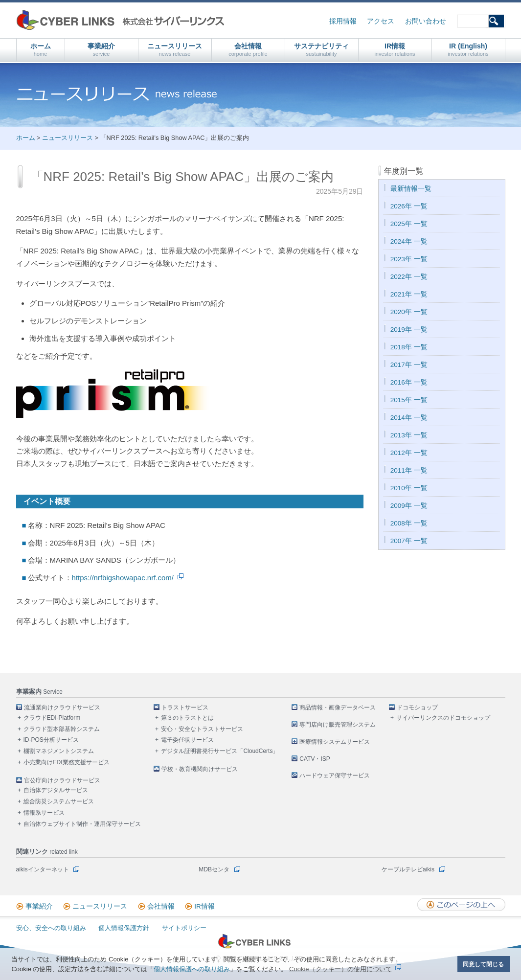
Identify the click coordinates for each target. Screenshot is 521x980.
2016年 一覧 (409, 382)
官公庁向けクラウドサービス (62, 780)
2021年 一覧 (409, 294)
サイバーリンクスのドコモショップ (443, 718)
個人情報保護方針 (124, 928)
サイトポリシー (184, 928)
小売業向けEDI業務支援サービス (67, 762)
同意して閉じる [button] (483, 964)
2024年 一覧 (409, 241)
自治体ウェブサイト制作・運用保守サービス (82, 824)
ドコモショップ (417, 707)
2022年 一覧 (409, 277)
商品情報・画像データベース (338, 707)
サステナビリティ (321, 50)
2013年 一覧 (409, 435)
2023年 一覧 (409, 259)
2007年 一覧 (409, 541)
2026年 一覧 (409, 206)
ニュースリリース (175, 50)
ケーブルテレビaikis (408, 869)
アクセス (381, 21)
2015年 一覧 (409, 400)
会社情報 (248, 50)
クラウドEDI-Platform (52, 718)
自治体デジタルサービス (56, 790)
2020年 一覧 (409, 312)
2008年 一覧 (409, 523)
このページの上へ (461, 905)
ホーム (41, 50)
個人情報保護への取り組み (192, 969)
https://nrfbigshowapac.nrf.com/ (123, 578)
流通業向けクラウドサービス (62, 707)
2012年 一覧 (409, 453)
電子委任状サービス (187, 740)
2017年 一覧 (409, 365)
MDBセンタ (214, 869)
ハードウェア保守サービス (335, 775)
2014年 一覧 (409, 418)
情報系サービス (44, 813)
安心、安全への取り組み (51, 928)
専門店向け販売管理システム (338, 725)
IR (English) (468, 50)
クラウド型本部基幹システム (62, 729)
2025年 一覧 (409, 224)
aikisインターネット (43, 869)
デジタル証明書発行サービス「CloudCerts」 (220, 751)
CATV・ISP (315, 759)
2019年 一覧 (409, 330)
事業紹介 (101, 50)
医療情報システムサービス (335, 742)
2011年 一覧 (409, 470)
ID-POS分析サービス (51, 740)
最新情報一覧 (411, 189)
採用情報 (343, 21)
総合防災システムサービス (59, 801)
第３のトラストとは (187, 718)
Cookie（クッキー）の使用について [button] (340, 969)
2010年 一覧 (409, 488)
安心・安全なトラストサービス (202, 729)
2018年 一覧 (409, 347)
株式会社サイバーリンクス (120, 20)
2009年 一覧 (409, 506)
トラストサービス (185, 707)
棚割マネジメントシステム (59, 751)
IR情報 (395, 50)
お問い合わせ (426, 21)
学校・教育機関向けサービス (200, 769)
